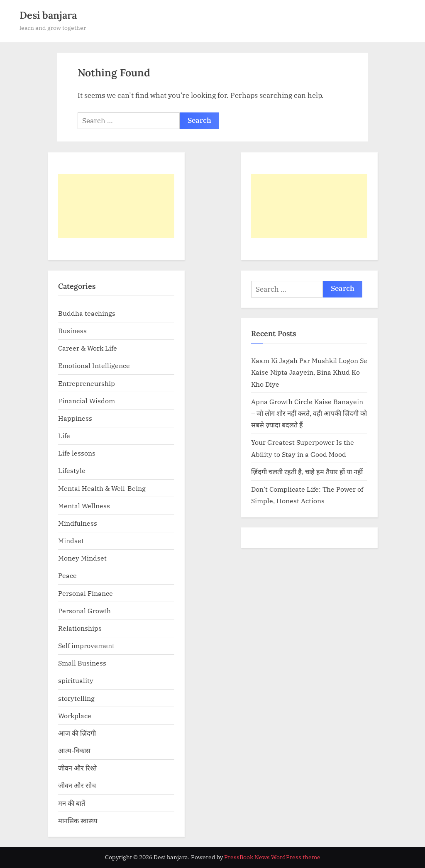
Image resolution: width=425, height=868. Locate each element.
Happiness (75, 418)
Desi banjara (48, 15)
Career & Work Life (88, 348)
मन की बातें (72, 803)
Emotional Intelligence (94, 365)
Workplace (75, 716)
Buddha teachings (87, 313)
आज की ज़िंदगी (77, 733)
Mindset (71, 540)
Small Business (82, 663)
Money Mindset (82, 558)
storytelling (76, 698)
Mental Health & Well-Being (102, 488)
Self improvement (86, 645)
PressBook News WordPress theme (272, 857)
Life (64, 435)
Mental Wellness (84, 506)
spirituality (76, 680)
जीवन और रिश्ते (77, 768)
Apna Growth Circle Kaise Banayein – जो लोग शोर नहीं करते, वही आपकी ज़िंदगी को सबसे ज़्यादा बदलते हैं (309, 413)
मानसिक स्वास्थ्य (78, 820)
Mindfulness (78, 523)
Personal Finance (85, 593)
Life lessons (77, 453)
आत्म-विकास (74, 750)
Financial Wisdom (87, 401)
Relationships (80, 628)
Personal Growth (84, 611)
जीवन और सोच (77, 785)
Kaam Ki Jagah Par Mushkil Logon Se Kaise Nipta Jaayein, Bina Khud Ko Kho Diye (309, 372)
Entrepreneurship (87, 383)
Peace (67, 575)
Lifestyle (72, 470)
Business (72, 330)
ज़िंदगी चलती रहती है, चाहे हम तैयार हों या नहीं (307, 472)
